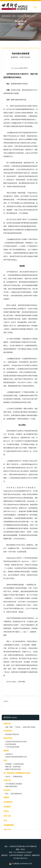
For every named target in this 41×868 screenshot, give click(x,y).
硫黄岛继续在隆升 (11, 786)
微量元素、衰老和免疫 (13, 767)
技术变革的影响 (11, 744)
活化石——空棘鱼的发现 (14, 777)
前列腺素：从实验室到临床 (15, 764)
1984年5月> (20, 16)
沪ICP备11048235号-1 (20, 858)
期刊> (14, 16)
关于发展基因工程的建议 (14, 784)
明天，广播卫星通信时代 (14, 794)
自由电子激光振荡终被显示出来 (16, 757)
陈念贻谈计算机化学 (12, 734)
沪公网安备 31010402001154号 (20, 864)
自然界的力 (9, 754)
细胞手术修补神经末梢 (13, 769)
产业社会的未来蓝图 (12, 747)
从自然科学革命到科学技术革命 (16, 742)
